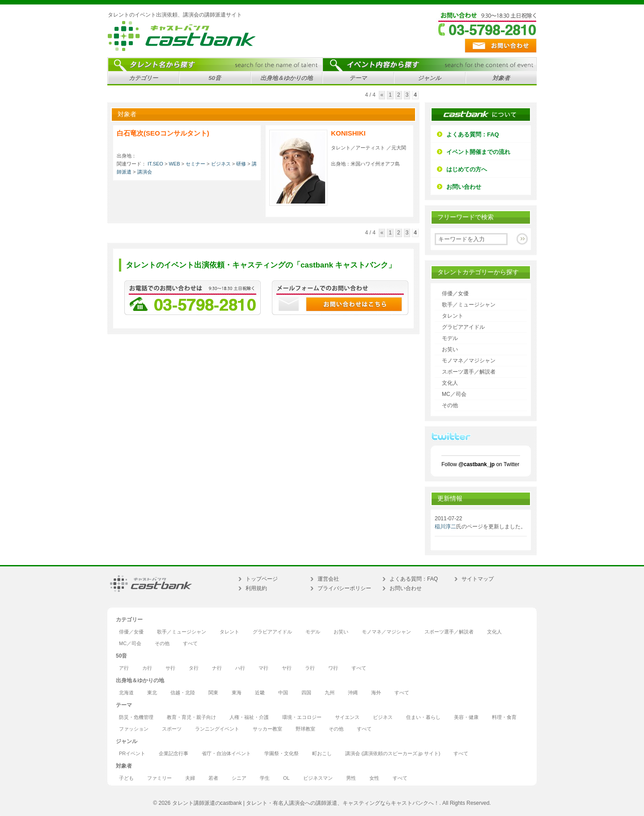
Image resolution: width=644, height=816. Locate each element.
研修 (241, 164)
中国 (283, 693)
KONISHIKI (348, 133)
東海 (237, 693)
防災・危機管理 (136, 717)
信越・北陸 (183, 693)
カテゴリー (142, 79)
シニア (239, 778)
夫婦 (190, 778)
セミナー (195, 164)
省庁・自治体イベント (226, 754)
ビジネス (221, 164)
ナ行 (217, 668)
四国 (306, 693)
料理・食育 (504, 717)
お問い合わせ (464, 187)
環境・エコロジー (302, 717)
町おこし (322, 754)
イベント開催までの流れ (478, 152)
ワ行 (333, 668)
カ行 (147, 668)
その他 (450, 405)
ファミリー (159, 778)
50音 (214, 79)
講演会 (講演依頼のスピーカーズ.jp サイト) (393, 754)
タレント (453, 316)
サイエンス (347, 717)
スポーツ (172, 729)
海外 (376, 693)
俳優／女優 (455, 293)
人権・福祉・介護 (249, 717)
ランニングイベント (217, 729)
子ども (126, 778)
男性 (351, 778)
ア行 (124, 668)
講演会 (145, 172)
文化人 (450, 383)
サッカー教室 (267, 729)
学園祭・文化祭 (282, 754)
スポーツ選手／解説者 (469, 372)
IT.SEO (155, 164)
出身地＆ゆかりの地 (285, 79)
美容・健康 (466, 717)
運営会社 (328, 579)
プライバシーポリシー (344, 588)
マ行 (263, 668)
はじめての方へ (467, 169)
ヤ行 (287, 668)
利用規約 (256, 588)
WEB (174, 164)
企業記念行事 (174, 754)
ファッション (134, 729)
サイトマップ (478, 579)
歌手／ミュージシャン (469, 305)
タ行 (194, 668)
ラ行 (310, 668)
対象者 (500, 79)
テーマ (357, 79)
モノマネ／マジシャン (469, 361)
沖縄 (353, 693)
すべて (190, 644)
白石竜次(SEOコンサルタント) (163, 133)
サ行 (170, 668)
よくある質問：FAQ (473, 134)
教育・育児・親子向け (191, 717)
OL (286, 778)
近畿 (260, 693)
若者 (213, 778)
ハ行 (240, 668)
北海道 (126, 693)
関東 (213, 693)
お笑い (450, 349)
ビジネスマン (318, 778)
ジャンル (428, 79)
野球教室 (305, 729)
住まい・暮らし (423, 717)
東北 (152, 693)
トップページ (262, 579)
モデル (450, 338)
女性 (374, 778)
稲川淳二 (445, 527)
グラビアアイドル (463, 327)
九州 (330, 693)
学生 (265, 778)
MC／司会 (454, 394)
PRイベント (132, 754)
